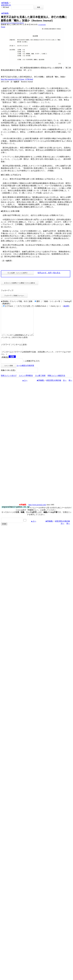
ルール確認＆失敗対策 (25, 371)
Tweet (3, 27)
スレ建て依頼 (40, 381)
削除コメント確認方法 (56, 381)
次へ (65, 386)
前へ (70, 386)
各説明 (66, 306)
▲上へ (25, 386)
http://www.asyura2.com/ (37, 510)
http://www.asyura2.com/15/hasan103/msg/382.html (12, 23)
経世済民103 (6, 5)
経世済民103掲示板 (54, 386)
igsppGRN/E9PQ (42, 25)
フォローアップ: (7, 290)
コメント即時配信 (26, 381)
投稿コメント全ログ (9, 381)
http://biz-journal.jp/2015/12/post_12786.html (17, 79)
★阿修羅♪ (5, 3)
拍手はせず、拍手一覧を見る (49, 273)
